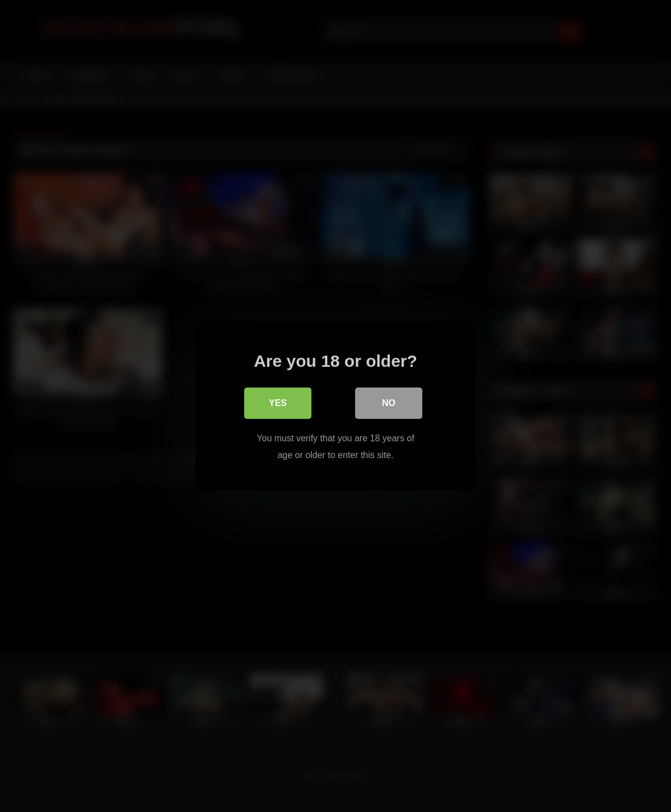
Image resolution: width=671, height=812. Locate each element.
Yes (278, 403)
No (389, 403)
